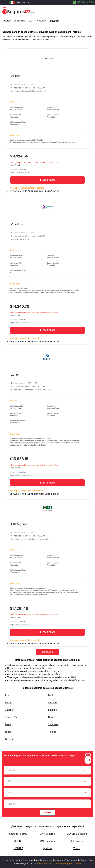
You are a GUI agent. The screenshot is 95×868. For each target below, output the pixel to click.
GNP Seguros (48, 841)
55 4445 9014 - (47, 864)
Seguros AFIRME (18, 834)
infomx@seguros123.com (68, 864)
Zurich (77, 848)
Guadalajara (20, 21)
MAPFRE (18, 848)
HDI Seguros (77, 841)
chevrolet (42, 21)
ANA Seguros (48, 834)
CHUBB (18, 841)
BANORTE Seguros (77, 834)
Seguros (6, 21)
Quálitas (48, 848)
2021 (31, 21)
